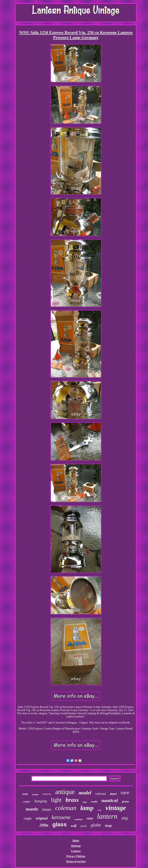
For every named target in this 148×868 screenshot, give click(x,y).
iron (100, 810)
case (90, 818)
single (28, 818)
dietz (85, 802)
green (125, 801)
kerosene (61, 817)
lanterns (47, 794)
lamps (47, 809)
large (109, 826)
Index (76, 841)
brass (72, 800)
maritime (79, 819)
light (56, 800)
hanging (41, 801)
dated (113, 794)
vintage (116, 808)
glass (59, 824)
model (85, 793)
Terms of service (76, 861)
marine (35, 794)
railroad (101, 794)
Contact (76, 851)
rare (125, 793)
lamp (87, 808)
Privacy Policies (76, 856)
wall (73, 826)
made (25, 794)
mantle (32, 809)
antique (65, 792)
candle (94, 802)
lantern (107, 816)
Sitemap (76, 846)
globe (96, 825)
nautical (110, 800)
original (42, 818)
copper (27, 802)
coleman (66, 808)
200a (44, 825)
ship (125, 818)
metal (83, 826)
